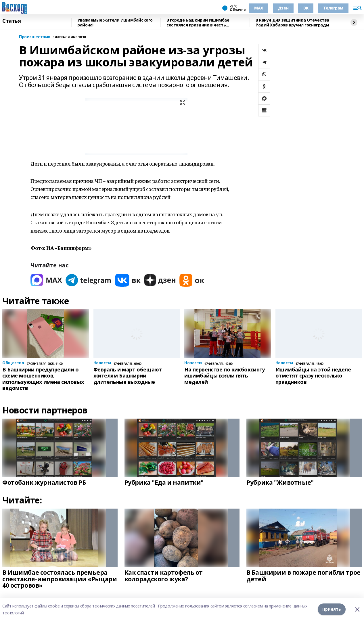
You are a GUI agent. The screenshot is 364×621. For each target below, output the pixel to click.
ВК (306, 8)
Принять (332, 609)
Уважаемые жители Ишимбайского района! (115, 23)
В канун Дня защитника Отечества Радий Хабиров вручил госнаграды (292, 23)
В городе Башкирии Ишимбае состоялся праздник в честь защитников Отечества (198, 23)
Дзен (283, 8)
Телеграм (333, 8)
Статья (12, 21)
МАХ (259, 8)
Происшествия (35, 37)
